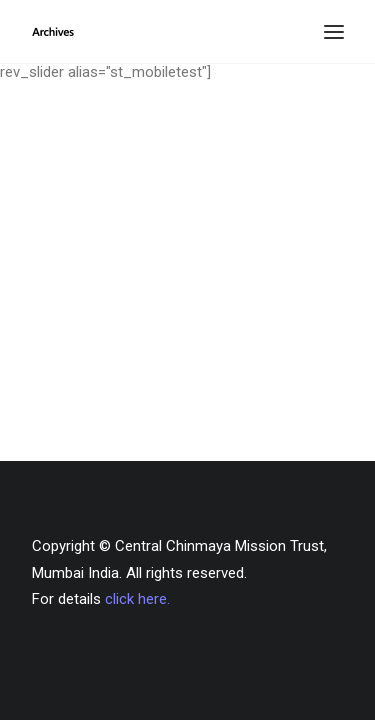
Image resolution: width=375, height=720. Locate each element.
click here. (137, 599)
